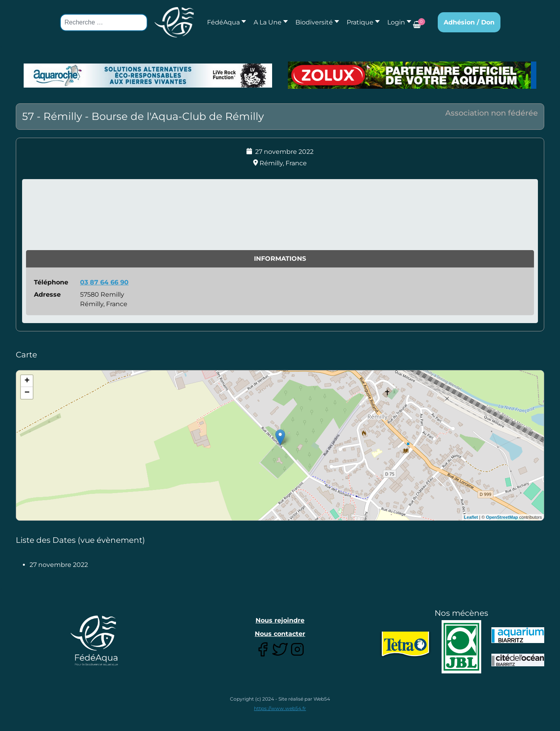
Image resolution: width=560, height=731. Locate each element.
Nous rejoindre (280, 620)
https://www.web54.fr (280, 708)
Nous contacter (280, 634)
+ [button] (27, 381)
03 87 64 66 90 (104, 282)
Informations (280, 259)
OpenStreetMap (502, 517)
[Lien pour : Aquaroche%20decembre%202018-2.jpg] (148, 76)
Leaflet (471, 517)
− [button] (27, 393)
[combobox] (104, 22)
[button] (269, 22)
